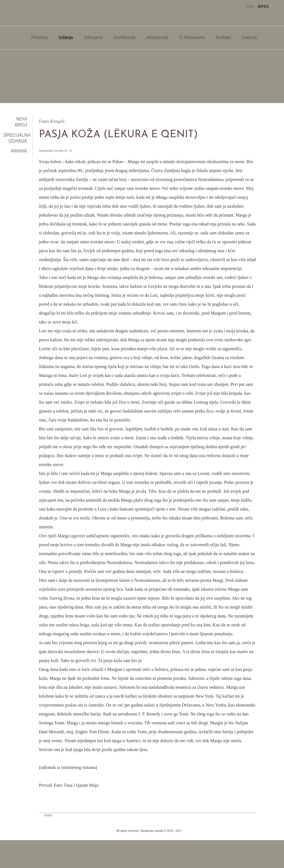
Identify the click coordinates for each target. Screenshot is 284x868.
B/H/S (263, 6)
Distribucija (125, 37)
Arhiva (19, 151)
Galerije (249, 37)
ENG (251, 6)
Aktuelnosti (157, 37)
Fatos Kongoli (52, 121)
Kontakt (223, 37)
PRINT (49, 816)
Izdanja (66, 37)
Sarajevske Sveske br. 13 (55, 151)
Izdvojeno (94, 37)
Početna (39, 37)
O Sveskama (192, 37)
